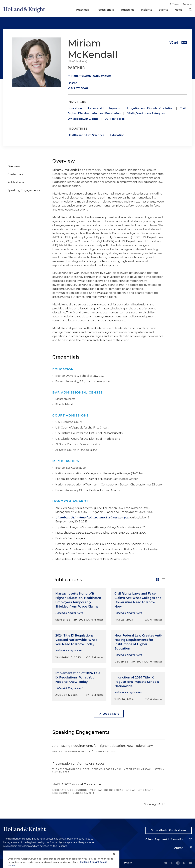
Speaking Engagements (24, 190)
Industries (127, 10)
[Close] (114, 862)
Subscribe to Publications (169, 830)
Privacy (128, 863)
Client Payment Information (165, 839)
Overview (14, 166)
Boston (73, 83)
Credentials (15, 174)
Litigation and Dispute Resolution (150, 108)
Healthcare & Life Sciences (86, 135)
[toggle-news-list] (164, 580)
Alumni (179, 848)
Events (163, 10)
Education (75, 108)
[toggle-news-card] (158, 580)
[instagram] (178, 863)
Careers (187, 4)
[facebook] (184, 863)
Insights (146, 10)
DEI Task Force (115, 119)
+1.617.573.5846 (78, 88)
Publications (16, 182)
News (178, 10)
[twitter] (171, 863)
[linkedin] (165, 863)
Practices (82, 10)
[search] (190, 10)
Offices (174, 4)
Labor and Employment (104, 108)
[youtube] (190, 863)
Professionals (105, 10)
